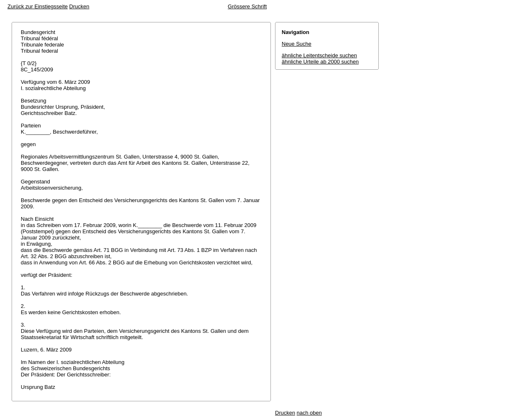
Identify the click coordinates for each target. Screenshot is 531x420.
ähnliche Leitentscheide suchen (319, 55)
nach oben (309, 413)
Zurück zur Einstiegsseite (38, 6)
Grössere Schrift (247, 6)
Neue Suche (297, 44)
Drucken (79, 6)
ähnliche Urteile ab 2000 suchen (320, 62)
